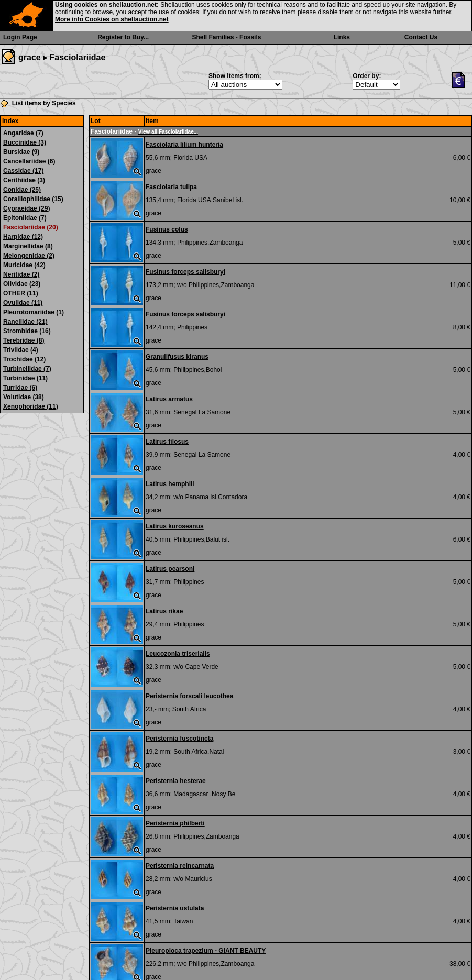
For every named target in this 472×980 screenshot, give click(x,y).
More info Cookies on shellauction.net (112, 19)
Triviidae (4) (21, 350)
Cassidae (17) (23, 171)
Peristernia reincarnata (180, 866)
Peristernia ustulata (175, 908)
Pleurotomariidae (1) (34, 312)
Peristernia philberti (175, 823)
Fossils (250, 37)
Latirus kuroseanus (175, 526)
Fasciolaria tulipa (171, 187)
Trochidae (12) (24, 359)
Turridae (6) (20, 388)
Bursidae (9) (21, 152)
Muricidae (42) (24, 265)
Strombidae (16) (27, 331)
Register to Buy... (123, 37)
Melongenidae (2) (29, 256)
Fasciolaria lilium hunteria (184, 145)
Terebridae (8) (24, 340)
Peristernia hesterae (176, 781)
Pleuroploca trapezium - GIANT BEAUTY (206, 951)
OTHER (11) (21, 293)
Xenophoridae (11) (31, 406)
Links (342, 37)
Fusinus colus (167, 229)
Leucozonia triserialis (178, 654)
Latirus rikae (164, 611)
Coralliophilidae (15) (33, 199)
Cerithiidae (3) (24, 180)
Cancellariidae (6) (29, 161)
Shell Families (213, 37)
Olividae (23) (22, 284)
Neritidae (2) (21, 274)
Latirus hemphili (170, 484)
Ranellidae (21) (25, 322)
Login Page (20, 37)
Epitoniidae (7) (25, 218)
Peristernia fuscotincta (179, 739)
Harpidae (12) (23, 237)
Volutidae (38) (24, 397)
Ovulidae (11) (23, 303)
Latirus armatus (169, 399)
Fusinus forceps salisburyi (185, 272)
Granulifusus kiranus (177, 357)
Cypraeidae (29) (26, 208)
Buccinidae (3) (25, 142)
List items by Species (44, 103)
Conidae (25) (22, 190)
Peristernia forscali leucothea (189, 696)
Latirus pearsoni (170, 569)
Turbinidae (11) (25, 378)
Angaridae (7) (23, 133)
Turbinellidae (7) (27, 369)
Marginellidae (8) (28, 246)
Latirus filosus (167, 442)
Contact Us (421, 37)
